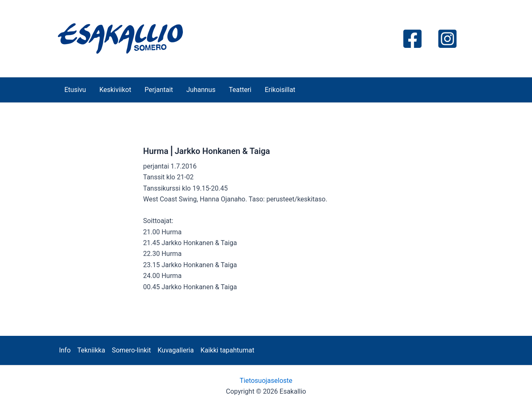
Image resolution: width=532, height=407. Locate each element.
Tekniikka (91, 350)
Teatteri (240, 90)
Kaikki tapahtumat (227, 350)
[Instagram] (447, 39)
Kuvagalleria (176, 350)
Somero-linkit (131, 350)
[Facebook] (412, 39)
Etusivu (75, 90)
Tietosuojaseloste (266, 381)
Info (65, 350)
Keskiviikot (115, 90)
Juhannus (201, 90)
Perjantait (159, 90)
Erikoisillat (280, 90)
